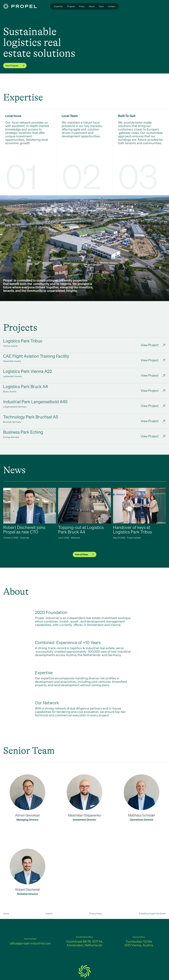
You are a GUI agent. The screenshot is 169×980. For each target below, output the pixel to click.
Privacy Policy (96, 914)
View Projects (12, 66)
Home (6, 914)
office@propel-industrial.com (30, 943)
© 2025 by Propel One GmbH (152, 914)
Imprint (49, 914)
